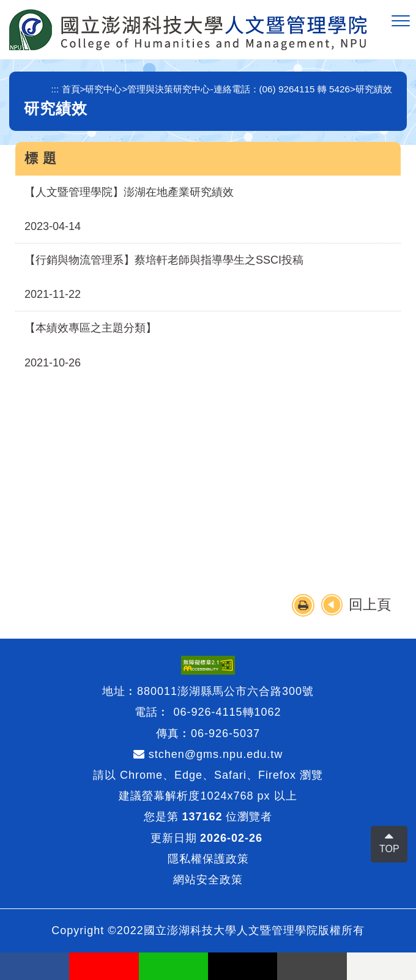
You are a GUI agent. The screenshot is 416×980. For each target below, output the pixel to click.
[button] (401, 21)
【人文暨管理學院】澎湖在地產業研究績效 (129, 192)
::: (55, 89)
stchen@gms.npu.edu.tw (208, 754)
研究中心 (103, 89)
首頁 (71, 89)
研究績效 (374, 89)
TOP (389, 849)
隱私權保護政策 (208, 859)
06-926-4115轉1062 (227, 712)
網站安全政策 (208, 880)
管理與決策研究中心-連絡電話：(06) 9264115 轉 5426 (239, 89)
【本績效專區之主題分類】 (91, 328)
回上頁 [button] (370, 605)
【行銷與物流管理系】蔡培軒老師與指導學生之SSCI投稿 (164, 260)
